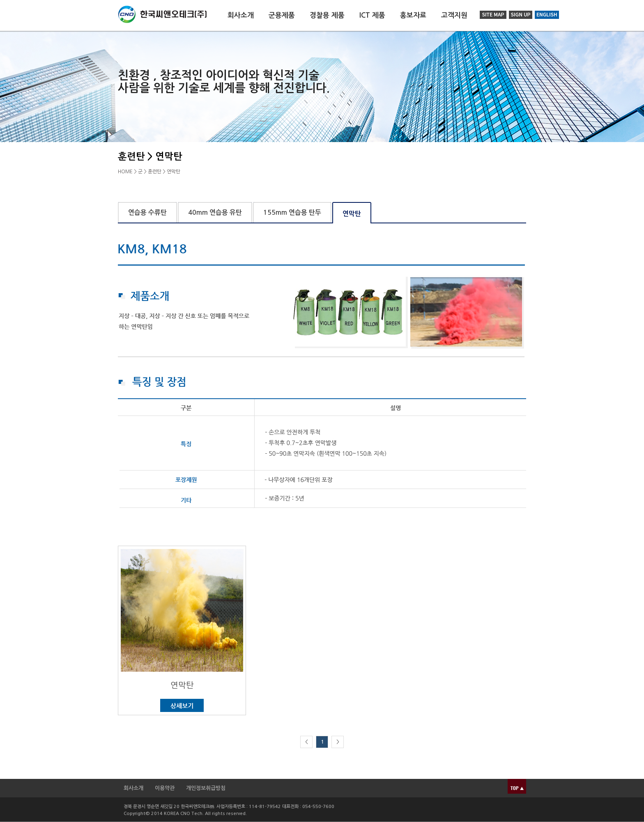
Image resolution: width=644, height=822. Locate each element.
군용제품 (282, 15)
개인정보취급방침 (206, 788)
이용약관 (165, 788)
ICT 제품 (372, 15)
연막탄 (182, 685)
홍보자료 (413, 15)
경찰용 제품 (327, 15)
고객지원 (454, 15)
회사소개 (241, 15)
